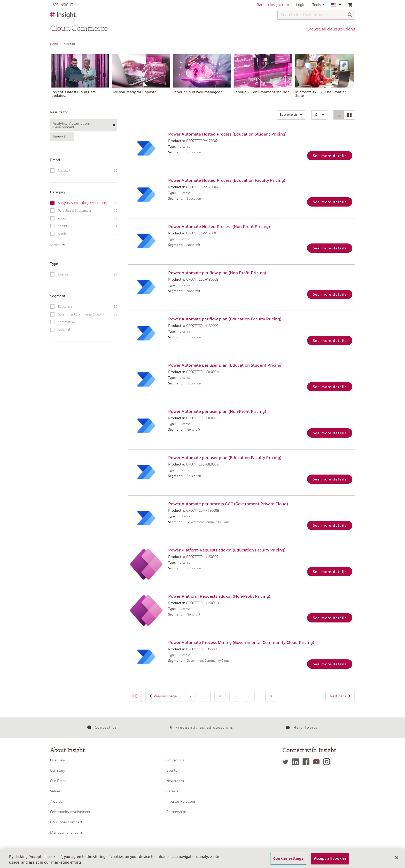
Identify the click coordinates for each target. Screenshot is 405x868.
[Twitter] (287, 762)
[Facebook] (307, 762)
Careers (172, 791)
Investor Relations (181, 801)
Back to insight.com (273, 5)
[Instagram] (328, 762)
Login (301, 5)
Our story (58, 770)
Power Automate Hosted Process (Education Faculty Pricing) (227, 180)
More (58, 245)
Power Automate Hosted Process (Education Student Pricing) (227, 134)
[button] (291, 115)
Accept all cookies (330, 862)
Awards (56, 801)
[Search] (350, 15)
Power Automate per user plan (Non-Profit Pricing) (217, 412)
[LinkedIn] (297, 762)
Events (172, 770)
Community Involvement (70, 812)
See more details (330, 156)
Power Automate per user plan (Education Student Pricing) (225, 365)
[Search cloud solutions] (316, 15)
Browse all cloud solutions (331, 29)
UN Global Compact (66, 822)
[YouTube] (318, 762)
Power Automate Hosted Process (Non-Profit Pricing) (219, 227)
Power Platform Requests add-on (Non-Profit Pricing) (219, 596)
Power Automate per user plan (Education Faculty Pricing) (225, 458)
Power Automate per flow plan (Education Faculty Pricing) (225, 319)
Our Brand (58, 781)
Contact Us (175, 760)
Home (54, 44)
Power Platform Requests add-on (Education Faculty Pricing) (227, 550)
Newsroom (175, 781)
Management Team (66, 832)
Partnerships (176, 812)
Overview (58, 760)
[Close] (397, 861)
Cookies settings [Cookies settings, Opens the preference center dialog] (288, 862)
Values (55, 791)
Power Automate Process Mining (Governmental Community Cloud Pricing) (241, 643)
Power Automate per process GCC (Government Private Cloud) (228, 504)
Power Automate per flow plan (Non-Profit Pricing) (217, 273)
